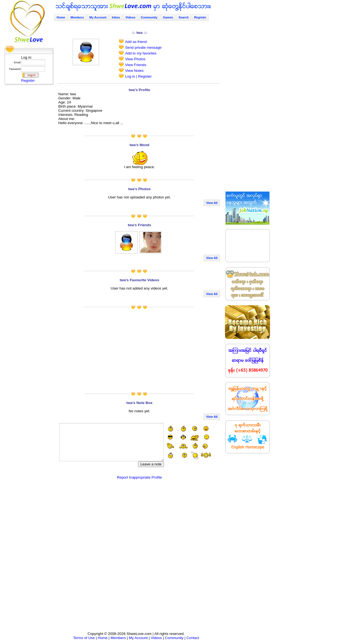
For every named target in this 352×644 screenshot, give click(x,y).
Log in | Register (138, 76)
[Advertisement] (27, 169)
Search (184, 17)
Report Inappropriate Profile (139, 477)
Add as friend (136, 42)
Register (28, 80)
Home (61, 17)
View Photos (135, 59)
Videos (130, 17)
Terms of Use (84, 638)
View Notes (134, 71)
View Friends (136, 65)
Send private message (143, 47)
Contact (193, 638)
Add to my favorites (141, 53)
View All (212, 203)
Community (149, 17)
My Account (98, 17)
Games (168, 17)
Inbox (116, 17)
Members (77, 17)
